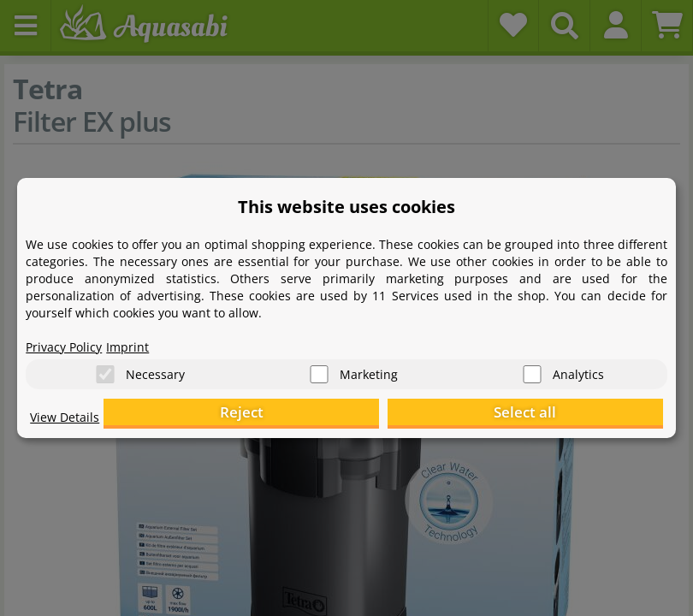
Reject (397, 415)
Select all (577, 415)
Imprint (141, 339)
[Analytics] (532, 368)
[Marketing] (319, 368)
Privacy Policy (69, 339)
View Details (69, 424)
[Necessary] (105, 368)
